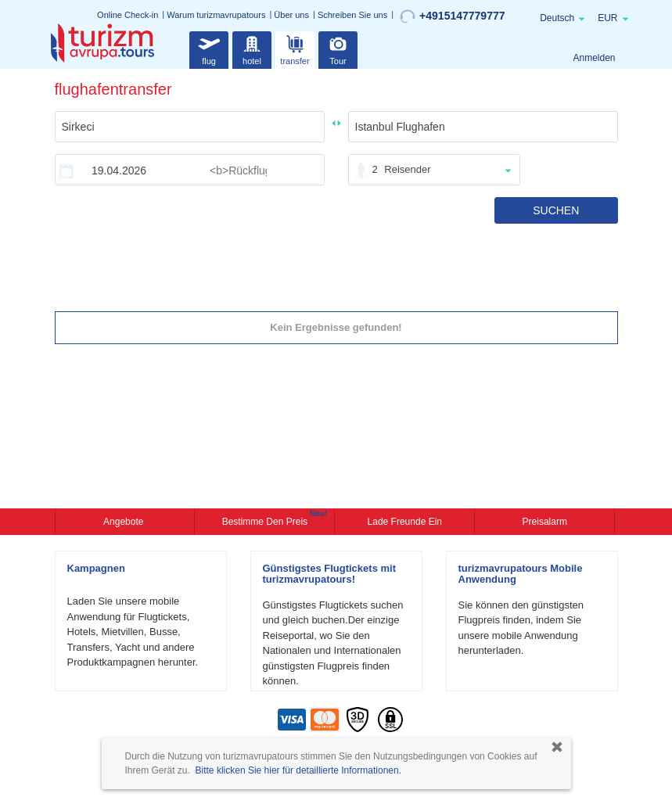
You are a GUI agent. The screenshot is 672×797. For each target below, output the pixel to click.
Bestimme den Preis (267, 520)
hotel (252, 48)
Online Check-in (128, 15)
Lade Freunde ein (405, 522)
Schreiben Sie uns (352, 15)
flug (209, 48)
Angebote (125, 522)
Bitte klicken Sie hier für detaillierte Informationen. (298, 770)
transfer (295, 48)
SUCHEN (556, 210)
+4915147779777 (452, 16)
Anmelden (594, 58)
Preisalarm (545, 522)
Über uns (291, 15)
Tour (338, 48)
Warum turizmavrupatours (216, 15)
